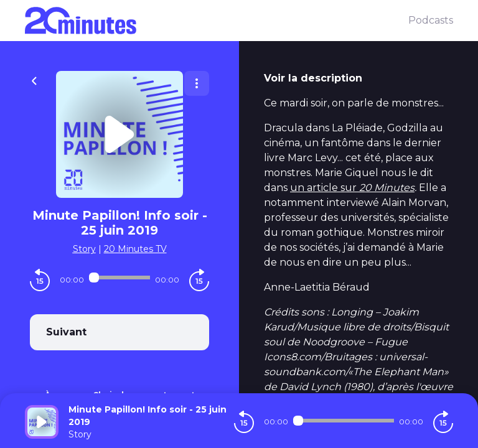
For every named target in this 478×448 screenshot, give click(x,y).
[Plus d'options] (197, 83)
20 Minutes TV (135, 249)
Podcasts (431, 20)
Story (84, 249)
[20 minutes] (217, 21)
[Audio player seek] (119, 278)
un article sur (352, 188)
